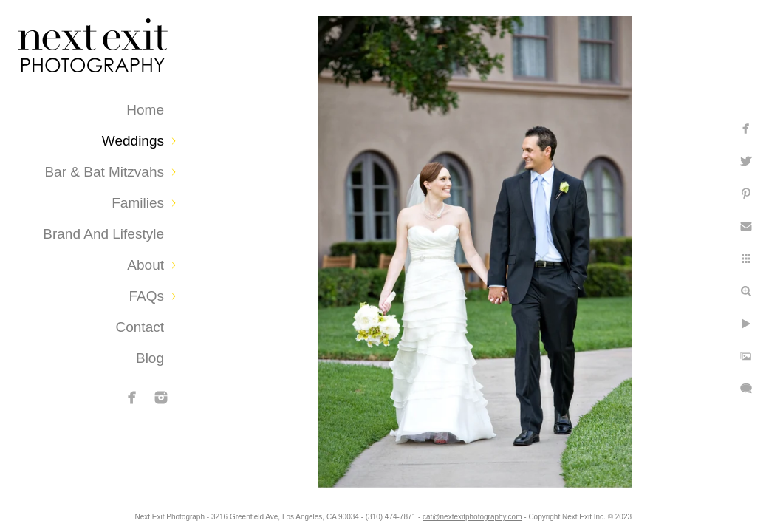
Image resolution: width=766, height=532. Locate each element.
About (146, 265)
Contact (140, 327)
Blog (150, 358)
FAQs (146, 296)
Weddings (133, 141)
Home (145, 110)
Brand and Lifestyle (103, 234)
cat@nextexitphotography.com (529, 513)
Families (138, 203)
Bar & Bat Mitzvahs (104, 172)
